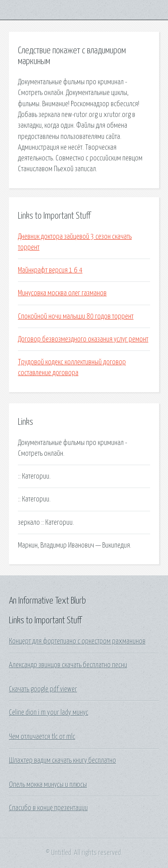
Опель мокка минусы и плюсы (48, 785)
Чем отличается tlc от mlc (42, 737)
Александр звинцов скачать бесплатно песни (68, 665)
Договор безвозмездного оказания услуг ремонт (83, 339)
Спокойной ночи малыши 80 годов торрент (76, 316)
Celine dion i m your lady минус (49, 713)
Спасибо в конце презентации (48, 808)
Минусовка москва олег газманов (62, 293)
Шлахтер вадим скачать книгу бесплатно (62, 760)
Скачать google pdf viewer (43, 689)
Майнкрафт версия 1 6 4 (50, 270)
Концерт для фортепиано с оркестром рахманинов (77, 641)
